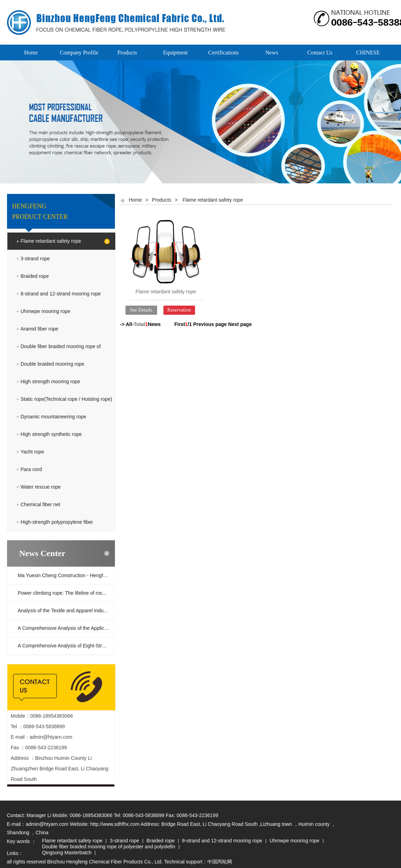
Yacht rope (33, 452)
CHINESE (368, 53)
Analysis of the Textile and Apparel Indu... (63, 611)
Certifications (223, 53)
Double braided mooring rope (53, 364)
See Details (141, 310)
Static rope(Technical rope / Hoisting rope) (67, 399)
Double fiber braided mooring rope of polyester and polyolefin (61, 355)
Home (31, 53)
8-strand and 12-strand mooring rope (61, 294)
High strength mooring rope (51, 381)
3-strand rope (35, 259)
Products (127, 53)
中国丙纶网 (220, 862)
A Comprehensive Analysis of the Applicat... (65, 628)
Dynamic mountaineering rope (54, 417)
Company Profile (79, 53)
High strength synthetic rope (51, 434)
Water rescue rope (41, 487)
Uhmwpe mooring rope (46, 311)
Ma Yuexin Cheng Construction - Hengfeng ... (66, 575)
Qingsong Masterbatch (67, 853)
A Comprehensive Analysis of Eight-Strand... (66, 646)
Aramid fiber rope (40, 329)
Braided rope (35, 276)
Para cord (31, 469)
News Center (42, 553)
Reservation (179, 310)
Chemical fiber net (41, 504)
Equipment (175, 53)
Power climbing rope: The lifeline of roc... (62, 593)
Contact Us (320, 53)
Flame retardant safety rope (51, 241)
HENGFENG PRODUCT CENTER (40, 211)
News (272, 53)
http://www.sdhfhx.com (115, 824)
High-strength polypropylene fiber (57, 522)
